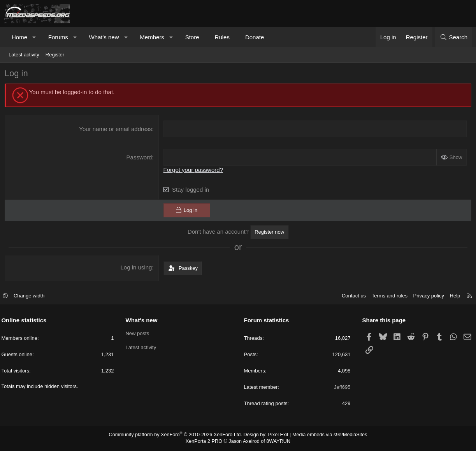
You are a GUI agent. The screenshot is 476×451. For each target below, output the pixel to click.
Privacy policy (426, 296)
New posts (139, 334)
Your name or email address (116, 130)
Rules (222, 37)
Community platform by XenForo (178, 435)
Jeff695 (341, 388)
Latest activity (24, 55)
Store (192, 37)
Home (19, 37)
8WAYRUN (277, 442)
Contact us (351, 296)
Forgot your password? (194, 171)
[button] (34, 37)
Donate (255, 37)
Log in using (137, 268)
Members (152, 37)
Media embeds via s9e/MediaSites (325, 435)
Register (55, 55)
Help (452, 296)
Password (140, 158)
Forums (58, 37)
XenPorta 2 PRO (206, 442)
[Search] (454, 37)
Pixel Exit (276, 435)
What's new (104, 37)
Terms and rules (387, 296)
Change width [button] (32, 296)
